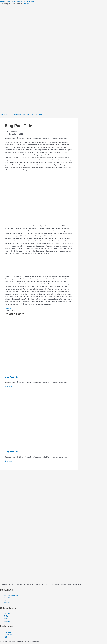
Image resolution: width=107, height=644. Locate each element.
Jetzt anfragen (5, 117)
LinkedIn (26, 4)
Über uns (33, 114)
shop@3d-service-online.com (24, 1)
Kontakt (40, 114)
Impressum (8, 632)
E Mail (6, 616)
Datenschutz (9, 635)
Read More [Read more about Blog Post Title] (8, 386)
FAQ (29, 114)
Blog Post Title (12, 377)
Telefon (7, 619)
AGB (6, 637)
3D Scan (24, 114)
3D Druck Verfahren (14, 114)
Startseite (3, 114)
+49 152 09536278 (7, 1)
